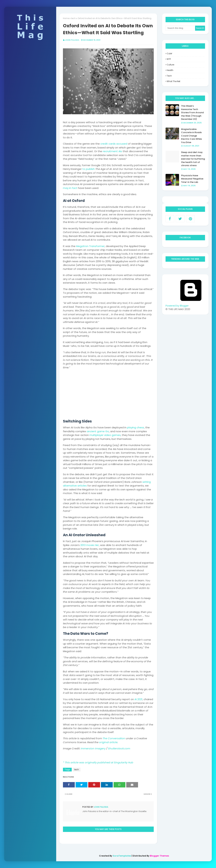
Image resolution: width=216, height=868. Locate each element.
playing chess (136, 427)
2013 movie (90, 545)
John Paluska (72, 40)
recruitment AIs (112, 151)
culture (170, 65)
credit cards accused (114, 144)
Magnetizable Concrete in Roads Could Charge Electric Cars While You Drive (191, 136)
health (170, 70)
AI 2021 (138, 699)
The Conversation (114, 738)
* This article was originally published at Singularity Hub (98, 762)
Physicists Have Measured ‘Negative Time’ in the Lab (192, 179)
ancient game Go (98, 431)
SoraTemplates (122, 856)
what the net (173, 81)
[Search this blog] (180, 28)
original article (108, 742)
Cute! (169, 54)
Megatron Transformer (90, 246)
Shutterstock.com (119, 748)
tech (73, 18)
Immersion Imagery (93, 748)
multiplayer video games (105, 435)
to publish (89, 169)
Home (66, 18)
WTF (169, 59)
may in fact (70, 188)
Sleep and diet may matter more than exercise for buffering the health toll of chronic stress (193, 159)
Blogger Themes (159, 856)
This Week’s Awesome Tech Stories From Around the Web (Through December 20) (192, 112)
